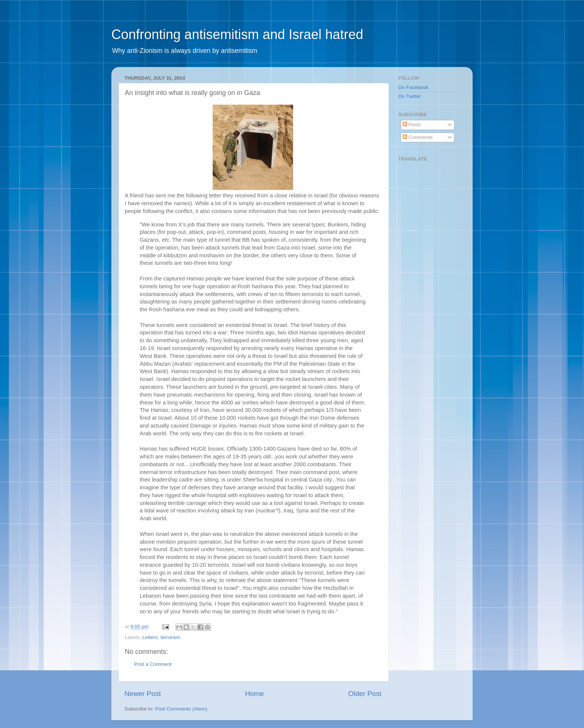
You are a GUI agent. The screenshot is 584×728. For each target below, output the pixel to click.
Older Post (365, 694)
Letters (150, 637)
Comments (418, 137)
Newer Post (143, 694)
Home (254, 694)
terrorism (170, 637)
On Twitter (410, 96)
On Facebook (413, 87)
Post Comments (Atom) (181, 709)
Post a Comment (153, 664)
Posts (412, 125)
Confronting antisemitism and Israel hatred (237, 34)
